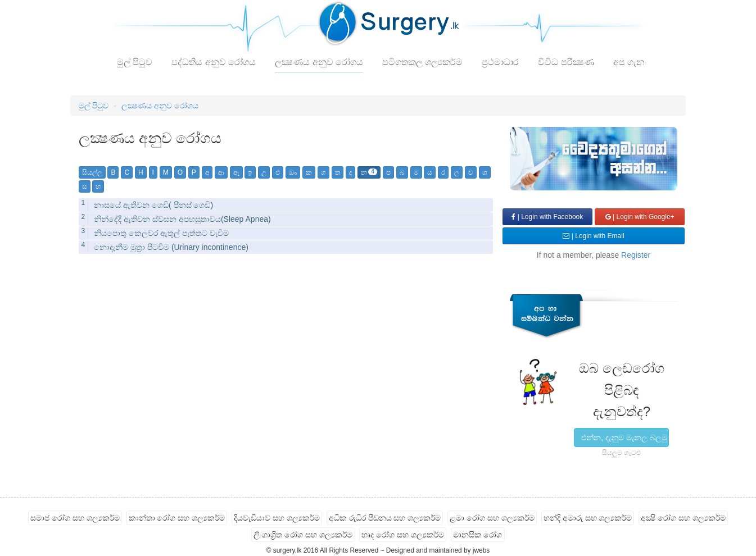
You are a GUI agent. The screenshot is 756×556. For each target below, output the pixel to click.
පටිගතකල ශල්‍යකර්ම (422, 62)
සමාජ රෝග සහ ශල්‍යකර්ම (75, 518)
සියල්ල (92, 172)
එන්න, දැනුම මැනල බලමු (624, 437)
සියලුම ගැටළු (621, 453)
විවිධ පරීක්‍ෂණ (566, 62)
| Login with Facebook (547, 217)
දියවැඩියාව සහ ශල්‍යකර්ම (277, 518)
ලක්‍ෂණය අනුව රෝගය (319, 62)
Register (636, 255)
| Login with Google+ (640, 217)
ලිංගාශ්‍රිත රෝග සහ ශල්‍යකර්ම (303, 535)
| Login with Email (593, 236)
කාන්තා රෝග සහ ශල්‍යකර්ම (177, 518)
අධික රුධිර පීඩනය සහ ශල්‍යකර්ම (385, 518)
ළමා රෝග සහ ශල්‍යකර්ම (492, 518)
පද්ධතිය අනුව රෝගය (214, 62)
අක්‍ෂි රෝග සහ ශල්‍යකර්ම (683, 518)
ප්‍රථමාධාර (500, 62)
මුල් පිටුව (135, 62)
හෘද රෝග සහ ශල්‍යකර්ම (403, 535)
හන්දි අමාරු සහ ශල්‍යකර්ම (588, 518)
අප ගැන (629, 62)
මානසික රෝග (478, 535)
